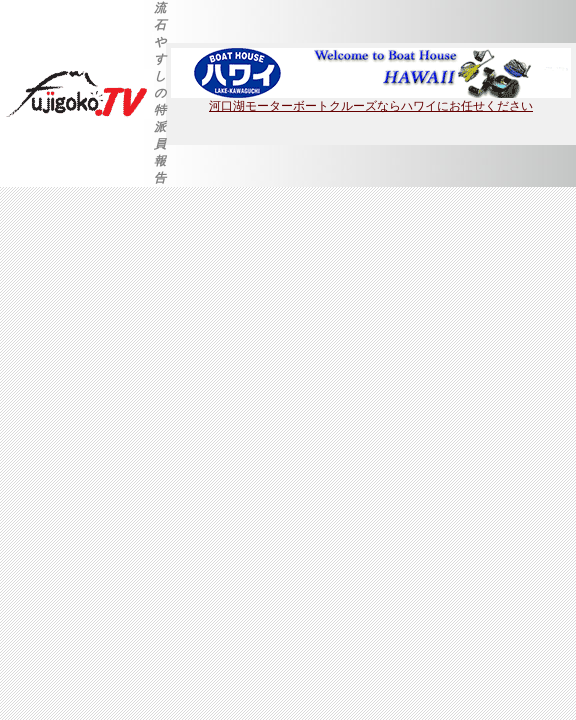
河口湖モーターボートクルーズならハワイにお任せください (371, 100)
